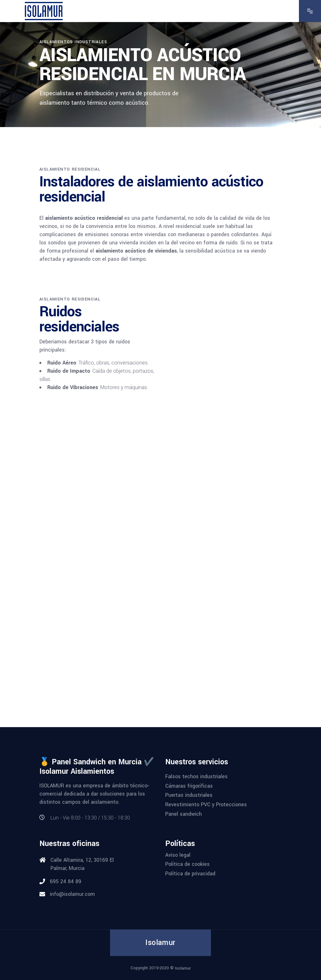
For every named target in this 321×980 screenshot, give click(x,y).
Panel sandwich (184, 814)
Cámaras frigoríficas (189, 786)
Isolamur (183, 968)
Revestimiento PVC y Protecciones (206, 805)
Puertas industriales (189, 795)
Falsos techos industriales (196, 776)
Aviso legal (178, 855)
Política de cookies (187, 864)
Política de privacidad (190, 874)
